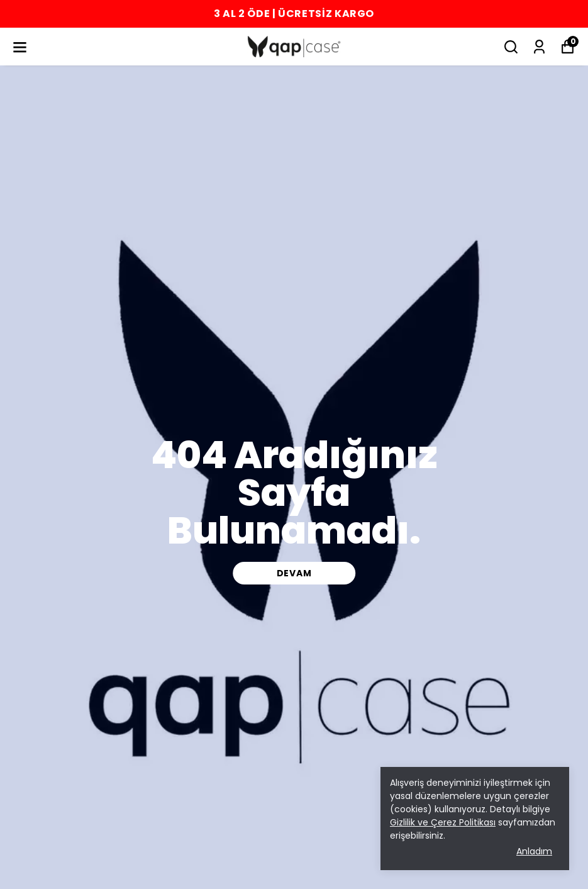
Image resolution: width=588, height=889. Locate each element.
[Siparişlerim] (539, 47)
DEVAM (294, 573)
